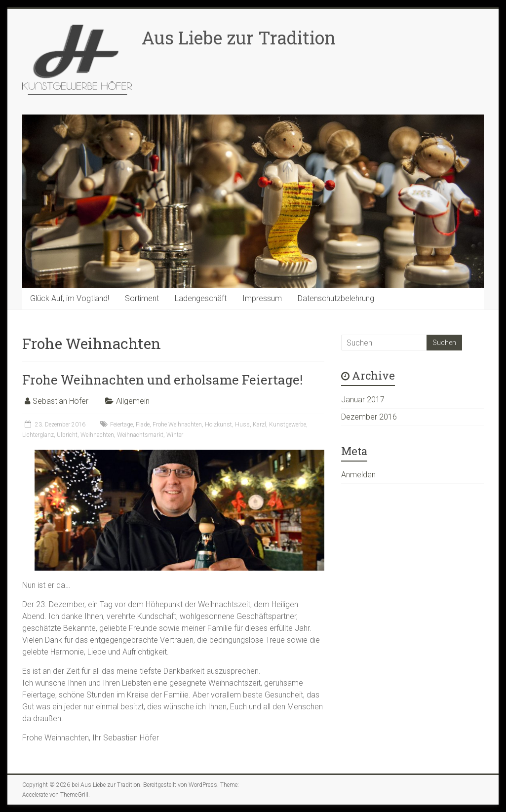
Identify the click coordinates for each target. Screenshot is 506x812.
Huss (242, 425)
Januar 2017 (363, 400)
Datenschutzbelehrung (336, 298)
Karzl (259, 425)
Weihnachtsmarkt (140, 435)
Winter (175, 435)
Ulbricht (67, 435)
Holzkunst (218, 425)
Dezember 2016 (369, 417)
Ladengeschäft (201, 298)
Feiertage (121, 425)
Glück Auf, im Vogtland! (70, 298)
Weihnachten (97, 435)
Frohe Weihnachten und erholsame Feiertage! (162, 380)
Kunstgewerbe (288, 425)
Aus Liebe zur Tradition (239, 38)
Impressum (262, 298)
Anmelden (358, 475)
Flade (143, 425)
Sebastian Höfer (60, 401)
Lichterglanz (38, 435)
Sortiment (142, 298)
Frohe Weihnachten (177, 425)
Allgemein (133, 401)
